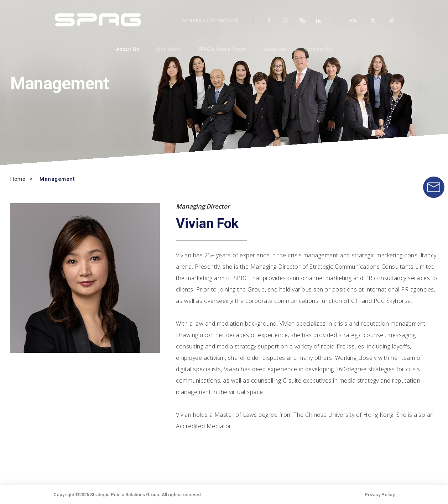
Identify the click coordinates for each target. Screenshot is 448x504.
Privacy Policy (380, 495)
